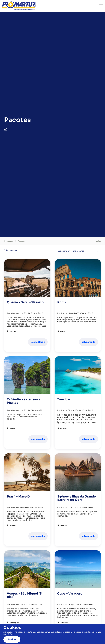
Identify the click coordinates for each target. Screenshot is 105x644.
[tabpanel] (52, 124)
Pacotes (21, 241)
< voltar (98, 241)
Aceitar (12, 639)
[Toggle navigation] (101, 6)
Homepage (9, 241)
